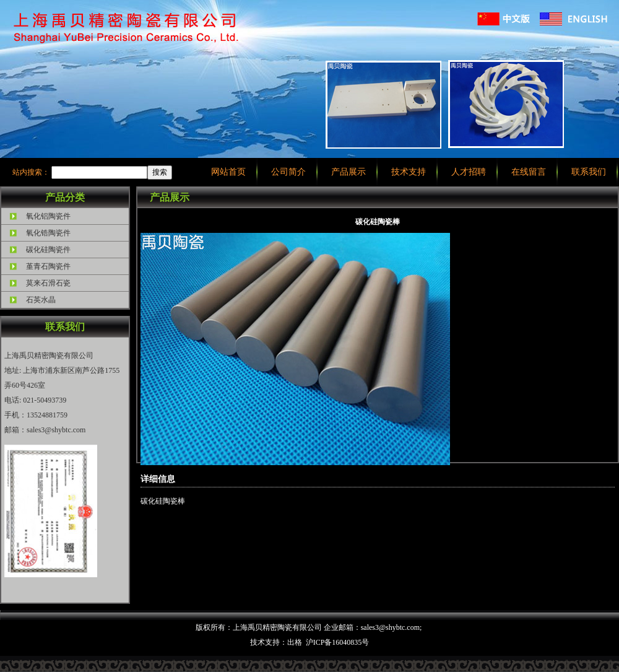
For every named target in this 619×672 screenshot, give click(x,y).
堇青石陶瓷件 (48, 266)
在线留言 (529, 172)
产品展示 (348, 172)
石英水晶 (41, 300)
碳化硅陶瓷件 (48, 250)
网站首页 (228, 172)
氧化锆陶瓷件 (48, 233)
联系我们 (589, 172)
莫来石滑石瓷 (48, 283)
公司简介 (288, 172)
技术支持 (409, 172)
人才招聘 (469, 172)
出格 (295, 642)
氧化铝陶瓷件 (48, 216)
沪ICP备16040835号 (338, 642)
